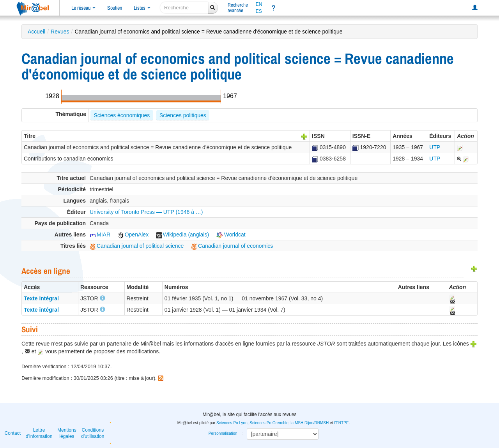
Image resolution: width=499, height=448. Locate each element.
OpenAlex (133, 235)
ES (259, 11)
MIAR (100, 235)
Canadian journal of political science (137, 246)
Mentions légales (67, 433)
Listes (142, 8)
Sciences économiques (122, 115)
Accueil (36, 32)
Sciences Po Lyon (232, 423)
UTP (435, 147)
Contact (13, 433)
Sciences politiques (183, 115)
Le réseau (83, 8)
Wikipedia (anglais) (182, 235)
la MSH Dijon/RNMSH (310, 423)
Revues (60, 32)
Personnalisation (223, 433)
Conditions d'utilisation (93, 433)
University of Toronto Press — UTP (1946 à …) (146, 212)
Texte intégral (41, 298)
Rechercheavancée (238, 8)
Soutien (115, 8)
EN (259, 4)
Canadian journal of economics (232, 246)
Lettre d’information (39, 433)
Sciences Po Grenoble (269, 423)
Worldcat (231, 235)
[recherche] (184, 8)
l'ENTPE (341, 423)
